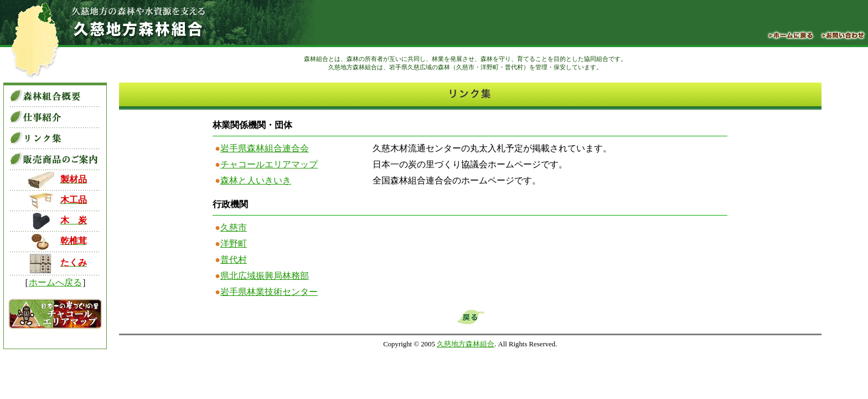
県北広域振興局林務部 (265, 276)
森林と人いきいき (256, 180)
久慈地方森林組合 (466, 344)
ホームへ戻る (55, 282)
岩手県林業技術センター (269, 292)
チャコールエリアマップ (269, 164)
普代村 (234, 260)
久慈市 (234, 227)
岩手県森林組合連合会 (265, 148)
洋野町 (234, 244)
